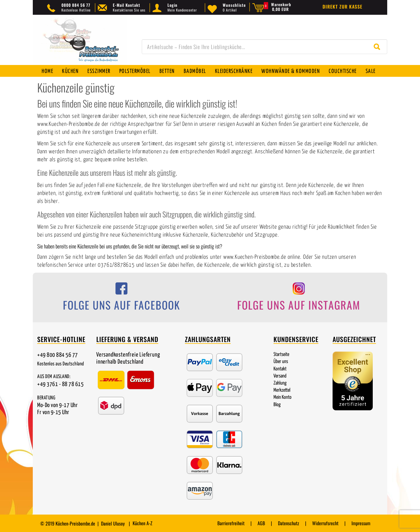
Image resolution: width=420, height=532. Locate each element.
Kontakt (280, 369)
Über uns (281, 362)
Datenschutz (289, 523)
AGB (261, 523)
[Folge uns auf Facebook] (121, 298)
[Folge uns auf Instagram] (299, 298)
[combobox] (264, 47)
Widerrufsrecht (325, 523)
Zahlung (280, 383)
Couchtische (343, 71)
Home (47, 71)
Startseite (281, 355)
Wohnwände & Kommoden (291, 71)
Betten (167, 71)
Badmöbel (195, 71)
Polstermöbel (135, 71)
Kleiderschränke (234, 71)
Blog (277, 405)
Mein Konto (283, 397)
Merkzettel (282, 390)
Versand (280, 376)
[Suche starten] (378, 47)
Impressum (361, 523)
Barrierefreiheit (231, 523)
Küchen (70, 71)
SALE (371, 71)
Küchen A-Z (143, 523)
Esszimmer (99, 71)
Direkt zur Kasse (342, 6)
